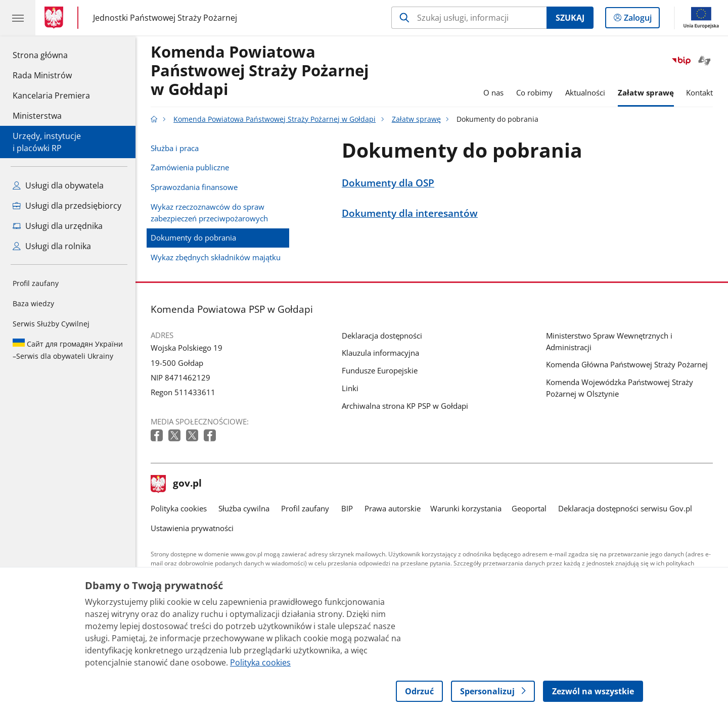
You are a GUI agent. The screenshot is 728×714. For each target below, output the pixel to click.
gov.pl (176, 484)
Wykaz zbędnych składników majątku (216, 257)
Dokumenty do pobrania (193, 237)
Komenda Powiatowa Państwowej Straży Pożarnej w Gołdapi (260, 71)
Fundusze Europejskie (380, 370)
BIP (347, 508)
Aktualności (585, 92)
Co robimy (534, 92)
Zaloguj (641, 20)
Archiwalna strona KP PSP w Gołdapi (405, 406)
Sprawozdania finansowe (194, 187)
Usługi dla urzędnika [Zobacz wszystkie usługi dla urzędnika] (58, 226)
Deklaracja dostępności (382, 336)
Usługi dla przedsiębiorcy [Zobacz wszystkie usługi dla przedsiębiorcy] (67, 206)
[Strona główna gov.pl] (56, 18)
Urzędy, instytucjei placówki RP (47, 142)
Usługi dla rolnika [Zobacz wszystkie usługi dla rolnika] (52, 246)
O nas (493, 92)
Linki (350, 388)
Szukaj (570, 18)
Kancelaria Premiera (51, 96)
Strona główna (51, 55)
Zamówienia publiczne (190, 167)
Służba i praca (175, 148)
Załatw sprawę (646, 92)
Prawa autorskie (393, 508)
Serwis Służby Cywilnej (51, 324)
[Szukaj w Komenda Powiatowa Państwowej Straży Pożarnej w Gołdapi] (469, 18)
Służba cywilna (244, 508)
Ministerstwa (37, 116)
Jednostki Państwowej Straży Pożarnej (165, 18)
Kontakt (699, 92)
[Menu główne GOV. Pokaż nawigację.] (18, 18)
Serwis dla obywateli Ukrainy (68, 350)
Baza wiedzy (33, 303)
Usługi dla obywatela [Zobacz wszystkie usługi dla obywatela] (58, 185)
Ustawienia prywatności (192, 528)
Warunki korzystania (466, 508)
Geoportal (529, 508)
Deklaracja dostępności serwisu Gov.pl (625, 508)
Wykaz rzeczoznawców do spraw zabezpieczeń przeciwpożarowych (209, 212)
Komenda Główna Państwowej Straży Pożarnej (627, 364)
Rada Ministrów (42, 75)
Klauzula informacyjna (380, 353)
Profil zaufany (36, 283)
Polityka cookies (179, 508)
